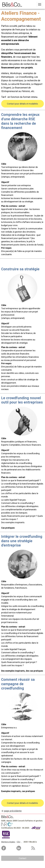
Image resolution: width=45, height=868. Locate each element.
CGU (18, 842)
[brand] (13, 4)
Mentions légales (8, 842)
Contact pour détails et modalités (22, 104)
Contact (22, 858)
